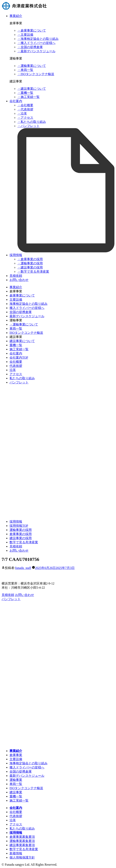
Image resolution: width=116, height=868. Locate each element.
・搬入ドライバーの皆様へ (36, 43)
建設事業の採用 (21, 538)
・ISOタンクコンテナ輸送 (36, 74)
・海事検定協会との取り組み (38, 39)
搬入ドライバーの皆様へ (27, 308)
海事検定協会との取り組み (29, 304)
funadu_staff (23, 568)
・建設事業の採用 (30, 267)
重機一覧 (16, 345)
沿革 (13, 370)
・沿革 (22, 113)
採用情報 (16, 255)
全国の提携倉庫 (21, 312)
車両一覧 (16, 329)
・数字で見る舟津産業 (33, 272)
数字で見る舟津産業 (24, 542)
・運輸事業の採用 (30, 263)
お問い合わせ (19, 280)
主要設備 (16, 300)
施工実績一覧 (19, 349)
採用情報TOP (19, 526)
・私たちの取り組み (32, 122)
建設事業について (22, 341)
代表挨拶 (16, 366)
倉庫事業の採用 (21, 534)
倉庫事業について (22, 295)
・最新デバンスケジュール (36, 51)
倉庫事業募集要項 (22, 837)
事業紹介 (16, 16)
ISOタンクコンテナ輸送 (26, 333)
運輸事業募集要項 (22, 841)
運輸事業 (16, 780)
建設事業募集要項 (22, 845)
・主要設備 (25, 35)
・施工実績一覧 (29, 97)
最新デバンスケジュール (27, 316)
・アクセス (25, 118)
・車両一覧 (25, 70)
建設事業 (16, 792)
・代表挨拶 (25, 109)
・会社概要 (25, 105)
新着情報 (16, 853)
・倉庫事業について (32, 30)
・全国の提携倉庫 (30, 47)
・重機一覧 (25, 93)
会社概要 (16, 362)
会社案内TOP (19, 358)
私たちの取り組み (22, 378)
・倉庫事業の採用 (30, 259)
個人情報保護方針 (22, 857)
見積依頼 (16, 276)
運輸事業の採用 (21, 530)
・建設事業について (32, 89)
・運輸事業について (32, 66)
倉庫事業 (16, 755)
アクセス (16, 374)
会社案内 (16, 101)
